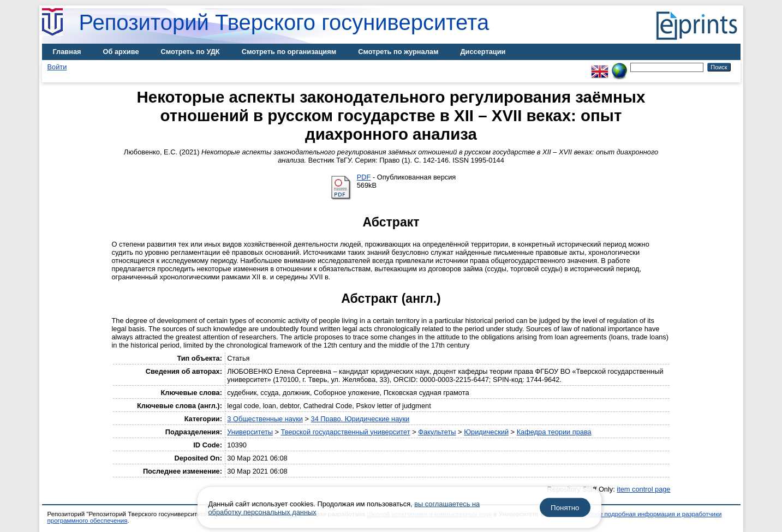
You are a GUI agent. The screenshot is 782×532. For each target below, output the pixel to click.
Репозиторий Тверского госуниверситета (284, 22)
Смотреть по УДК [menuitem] (190, 52)
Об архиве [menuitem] (121, 52)
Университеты (250, 432)
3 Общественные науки (265, 419)
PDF (364, 177)
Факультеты (437, 432)
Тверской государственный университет (346, 432)
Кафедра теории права (554, 432)
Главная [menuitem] (67, 52)
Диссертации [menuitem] (483, 52)
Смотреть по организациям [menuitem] (289, 52)
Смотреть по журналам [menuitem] (398, 52)
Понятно (565, 508)
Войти (57, 67)
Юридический (486, 432)
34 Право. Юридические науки (360, 419)
